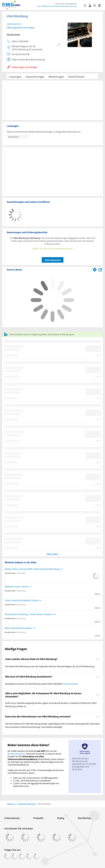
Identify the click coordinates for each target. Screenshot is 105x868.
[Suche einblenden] (86, 5)
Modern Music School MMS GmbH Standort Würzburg (32, 569)
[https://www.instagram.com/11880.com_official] (15, 856)
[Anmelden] (91, 5)
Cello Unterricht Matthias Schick (21, 600)
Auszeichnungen (35, 77)
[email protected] (70, 684)
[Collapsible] (98, 659)
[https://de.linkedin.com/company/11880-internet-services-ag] (30, 856)
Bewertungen (56, 77)
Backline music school (16, 587)
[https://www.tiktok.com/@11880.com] (22, 856)
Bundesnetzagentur (17, 754)
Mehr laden (53, 554)
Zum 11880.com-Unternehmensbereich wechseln (57, 6)
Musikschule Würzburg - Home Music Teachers (29, 614)
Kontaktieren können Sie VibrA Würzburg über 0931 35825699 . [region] (42, 684)
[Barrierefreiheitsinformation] (96, 5)
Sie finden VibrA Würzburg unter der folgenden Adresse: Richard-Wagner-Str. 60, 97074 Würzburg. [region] (50, 666)
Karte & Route (76, 77)
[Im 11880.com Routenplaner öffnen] (95, 269)
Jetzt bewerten (53, 260)
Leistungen (15, 77)
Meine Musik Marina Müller (18, 628)
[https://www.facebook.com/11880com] (7, 856)
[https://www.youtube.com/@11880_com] (37, 856)
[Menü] (101, 5)
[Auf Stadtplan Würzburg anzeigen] (100, 269)
